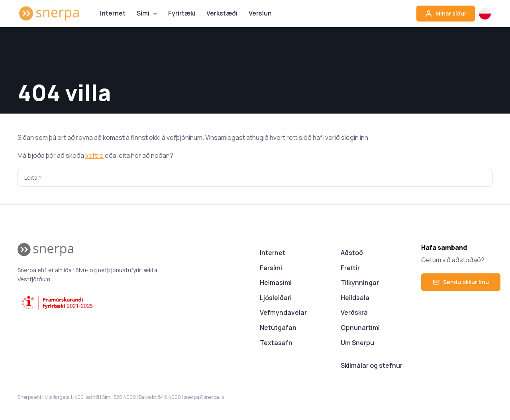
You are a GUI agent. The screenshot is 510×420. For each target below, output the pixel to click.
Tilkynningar (360, 283)
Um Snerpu (357, 343)
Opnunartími (360, 328)
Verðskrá (354, 312)
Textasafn (276, 343)
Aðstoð (352, 253)
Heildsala (355, 298)
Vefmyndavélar (283, 312)
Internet (113, 13)
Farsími (271, 268)
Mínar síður (446, 14)
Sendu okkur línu (461, 282)
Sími (143, 13)
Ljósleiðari (276, 298)
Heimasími (276, 283)
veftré (94, 155)
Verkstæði (222, 13)
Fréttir (350, 268)
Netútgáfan (278, 328)
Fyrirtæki (182, 13)
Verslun (260, 13)
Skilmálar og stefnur (372, 365)
